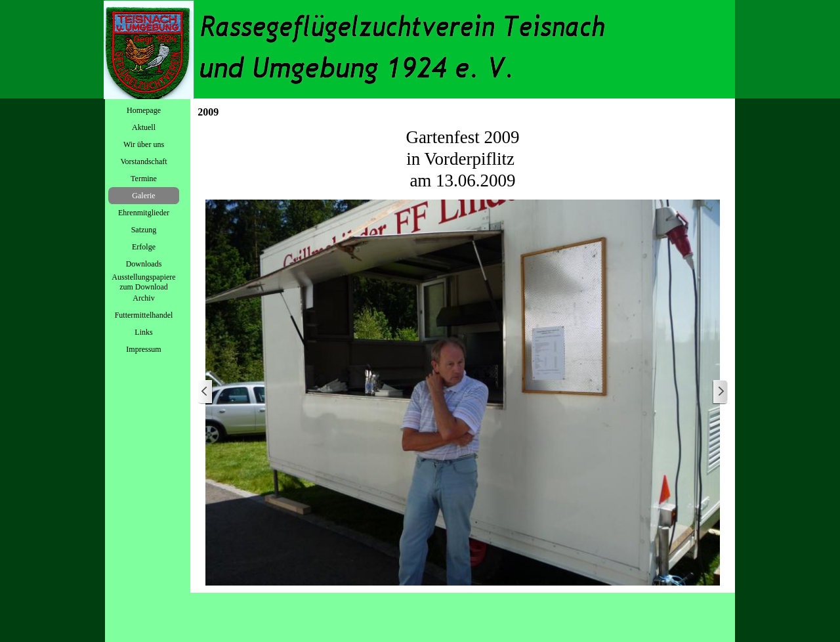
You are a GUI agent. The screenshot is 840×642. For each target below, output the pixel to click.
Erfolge (144, 247)
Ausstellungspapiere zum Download (143, 282)
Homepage (144, 110)
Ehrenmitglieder (144, 213)
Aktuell (144, 127)
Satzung (144, 230)
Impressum (143, 349)
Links (143, 332)
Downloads (144, 264)
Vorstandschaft (143, 161)
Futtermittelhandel (144, 315)
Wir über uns (144, 144)
